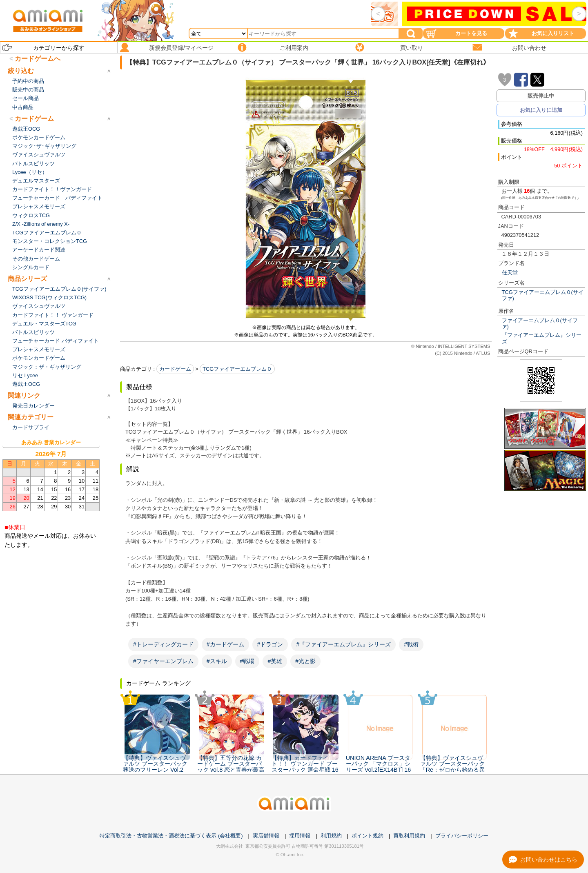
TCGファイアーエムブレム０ (237, 369)
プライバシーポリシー (462, 836)
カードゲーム (175, 369)
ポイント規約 (367, 836)
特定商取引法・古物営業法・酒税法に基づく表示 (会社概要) (171, 836)
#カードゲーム (225, 644)
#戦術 (411, 644)
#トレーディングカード (163, 644)
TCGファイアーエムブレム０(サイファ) (543, 295)
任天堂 (510, 273)
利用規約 (331, 836)
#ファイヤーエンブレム (163, 661)
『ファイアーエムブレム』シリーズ (542, 338)
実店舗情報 (266, 836)
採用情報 (300, 836)
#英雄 (275, 661)
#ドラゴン (270, 644)
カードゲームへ (38, 59)
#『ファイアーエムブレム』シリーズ (343, 644)
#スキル (217, 661)
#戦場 (247, 661)
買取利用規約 (409, 836)
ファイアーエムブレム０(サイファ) (540, 323)
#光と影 (305, 661)
